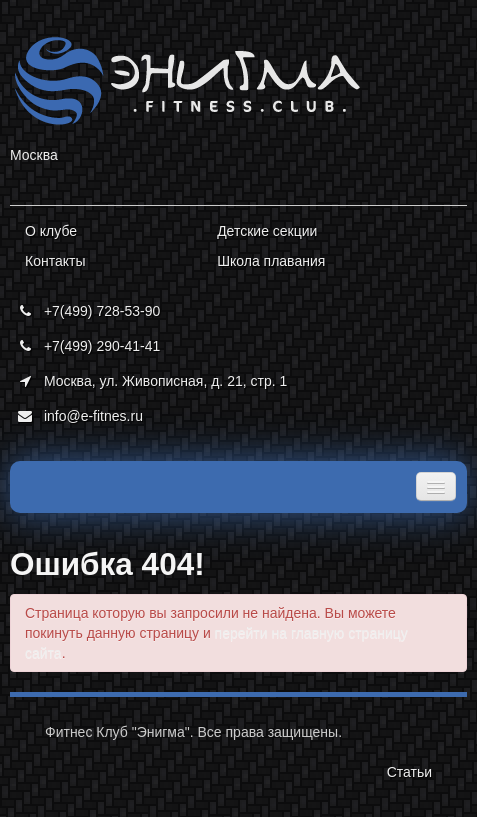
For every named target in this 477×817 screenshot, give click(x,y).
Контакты (55, 261)
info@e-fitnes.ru (76, 416)
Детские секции (267, 231)
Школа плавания (271, 261)
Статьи (409, 772)
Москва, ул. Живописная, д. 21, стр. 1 (148, 381)
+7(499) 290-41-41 (85, 346)
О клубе (51, 231)
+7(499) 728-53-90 (85, 311)
